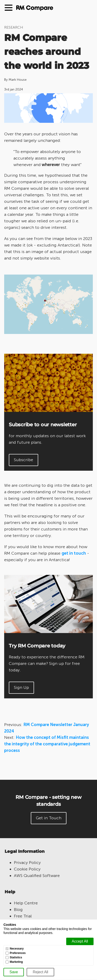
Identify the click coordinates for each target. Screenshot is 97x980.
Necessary (17, 949)
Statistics (16, 958)
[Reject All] (40, 972)
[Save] (14, 972)
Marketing (16, 962)
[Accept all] (80, 941)
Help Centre (26, 903)
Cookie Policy (27, 869)
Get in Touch (49, 818)
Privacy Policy (27, 863)
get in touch (74, 553)
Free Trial (23, 916)
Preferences (18, 953)
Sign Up (21, 687)
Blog (18, 910)
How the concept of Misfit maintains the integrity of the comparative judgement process (47, 744)
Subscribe (23, 460)
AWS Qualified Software (37, 876)
